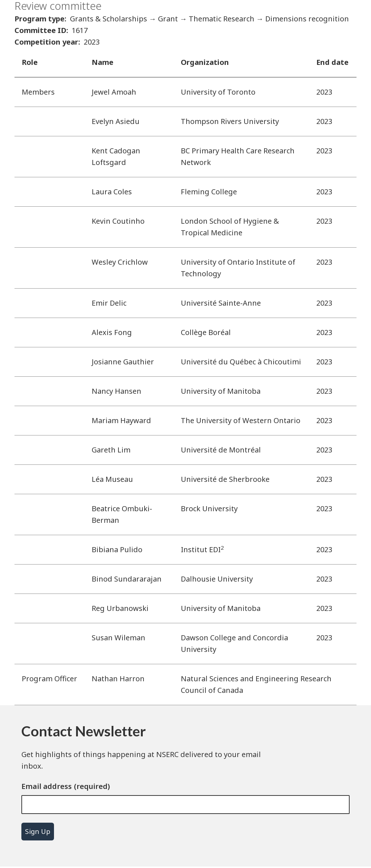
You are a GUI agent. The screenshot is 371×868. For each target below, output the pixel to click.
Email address (47, 786)
